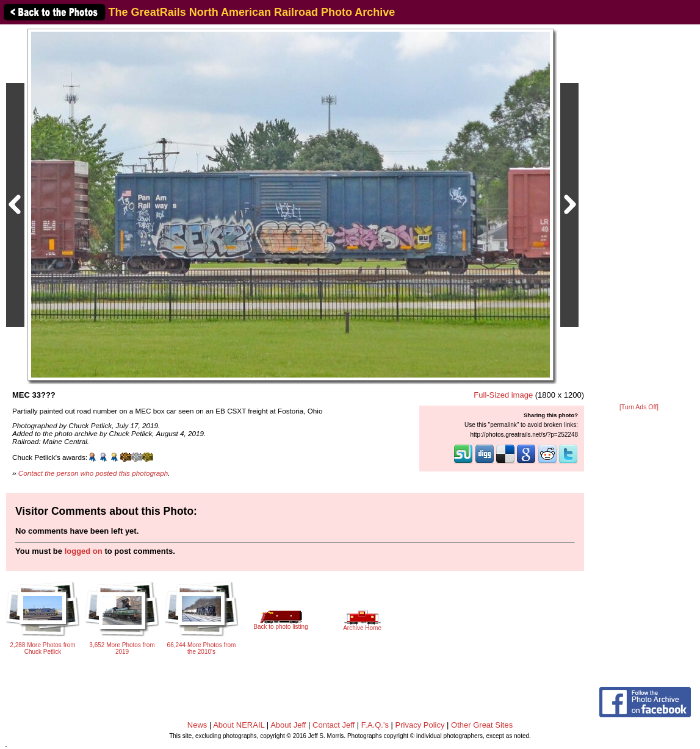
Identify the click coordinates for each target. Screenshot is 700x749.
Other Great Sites (482, 725)
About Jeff (288, 725)
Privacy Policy (420, 725)
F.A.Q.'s (375, 725)
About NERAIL (239, 725)
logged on (84, 551)
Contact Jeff (334, 725)
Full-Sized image (503, 395)
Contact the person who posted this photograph (93, 473)
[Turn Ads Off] (639, 407)
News (197, 725)
